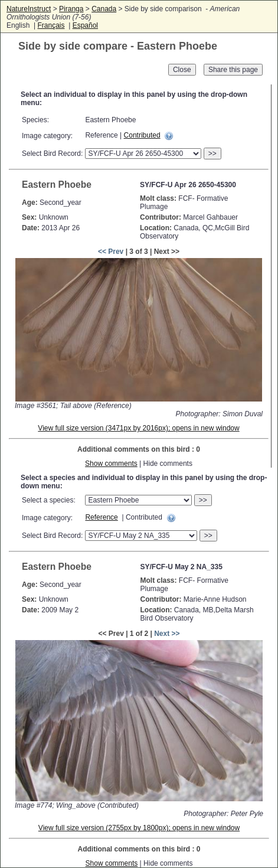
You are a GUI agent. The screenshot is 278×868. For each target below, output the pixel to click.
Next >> (167, 634)
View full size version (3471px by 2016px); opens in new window (138, 428)
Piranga (71, 9)
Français (51, 25)
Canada (104, 9)
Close (182, 70)
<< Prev (111, 252)
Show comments (111, 464)
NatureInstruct (29, 9)
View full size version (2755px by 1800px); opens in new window (139, 828)
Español (85, 25)
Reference (101, 517)
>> (212, 154)
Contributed (142, 135)
